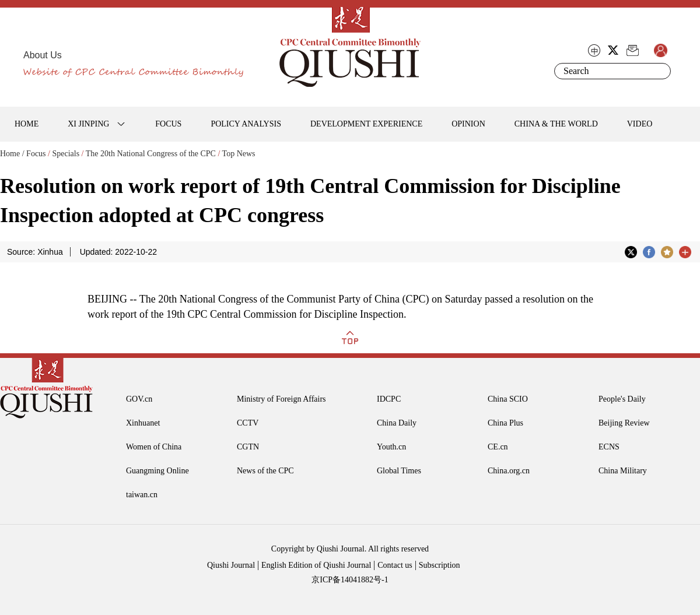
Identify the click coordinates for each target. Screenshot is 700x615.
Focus (36, 154)
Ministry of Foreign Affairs (281, 399)
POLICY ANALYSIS (246, 124)
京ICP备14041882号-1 (350, 580)
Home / (12, 154)
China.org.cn (509, 471)
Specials (66, 154)
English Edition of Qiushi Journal (316, 565)
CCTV (248, 423)
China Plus (505, 423)
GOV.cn (139, 399)
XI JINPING (88, 124)
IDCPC (389, 399)
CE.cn (498, 447)
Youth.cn (391, 447)
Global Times (399, 471)
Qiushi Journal (231, 565)
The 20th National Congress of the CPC (151, 154)
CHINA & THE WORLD (556, 124)
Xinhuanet (143, 423)
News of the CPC (265, 471)
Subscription (440, 565)
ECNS (609, 447)
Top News (239, 154)
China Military (623, 471)
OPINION (468, 124)
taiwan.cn (142, 495)
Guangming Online (157, 471)
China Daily (397, 423)
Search (660, 71)
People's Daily (622, 399)
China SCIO (508, 399)
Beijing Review (624, 423)
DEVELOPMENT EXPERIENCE (366, 124)
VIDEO (640, 124)
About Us (43, 55)
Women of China (154, 447)
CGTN (248, 447)
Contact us (395, 565)
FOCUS (168, 124)
